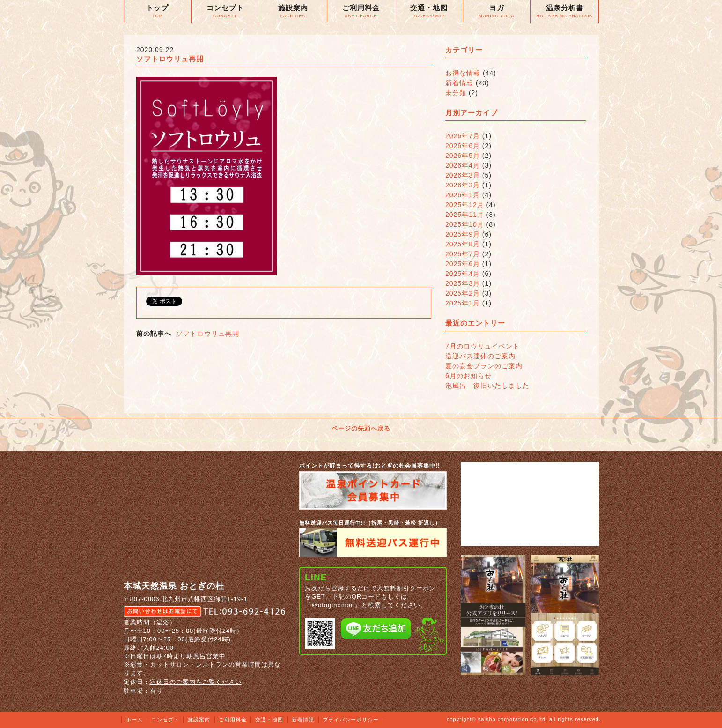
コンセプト (165, 720)
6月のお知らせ (468, 376)
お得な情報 (463, 73)
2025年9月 (463, 234)
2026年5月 (463, 156)
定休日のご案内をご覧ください (196, 682)
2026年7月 (463, 136)
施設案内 (199, 720)
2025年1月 (463, 303)
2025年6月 (463, 264)
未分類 (456, 93)
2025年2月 (463, 293)
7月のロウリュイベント (483, 346)
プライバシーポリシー (351, 720)
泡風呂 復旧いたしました (487, 386)
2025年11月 (465, 215)
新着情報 (459, 83)
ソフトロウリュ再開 (208, 334)
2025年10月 (465, 224)
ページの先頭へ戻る (361, 428)
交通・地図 (269, 720)
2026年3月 (463, 175)
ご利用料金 (233, 720)
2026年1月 (463, 195)
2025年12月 (465, 205)
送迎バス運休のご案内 (480, 356)
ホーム (134, 720)
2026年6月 (463, 146)
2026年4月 (463, 165)
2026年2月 (463, 185)
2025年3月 (463, 283)
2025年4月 (463, 274)
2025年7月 (463, 254)
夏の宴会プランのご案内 (484, 366)
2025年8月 (463, 244)
